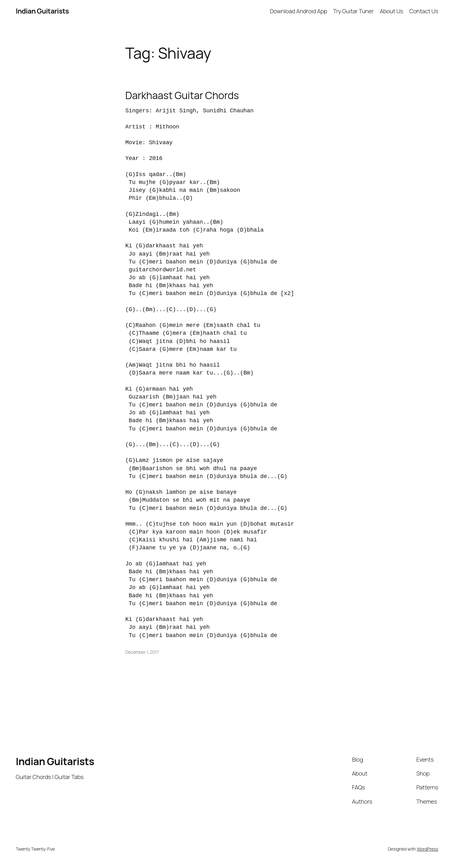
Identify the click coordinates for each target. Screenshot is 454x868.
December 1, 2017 (142, 652)
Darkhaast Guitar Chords (182, 95)
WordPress (428, 849)
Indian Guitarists (55, 761)
